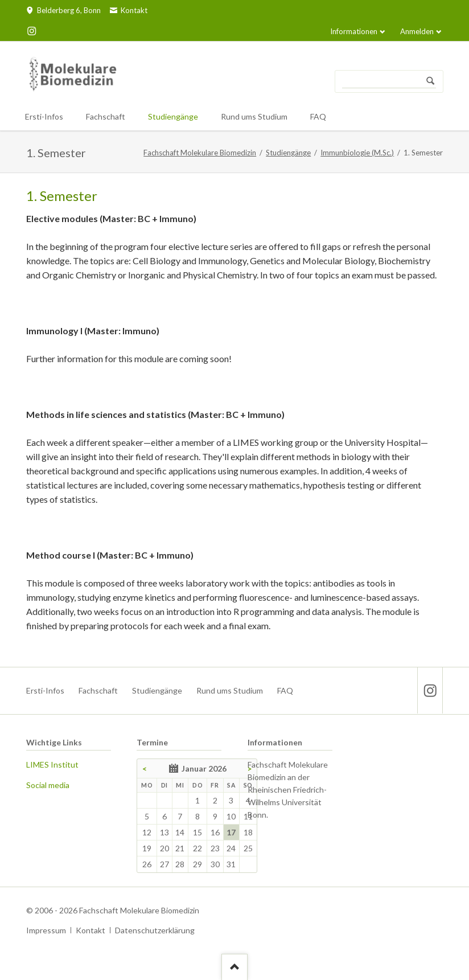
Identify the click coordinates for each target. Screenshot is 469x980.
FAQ (285, 690)
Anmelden (417, 31)
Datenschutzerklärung (155, 930)
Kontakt (90, 930)
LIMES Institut (52, 764)
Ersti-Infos (45, 690)
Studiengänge (288, 153)
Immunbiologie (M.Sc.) (357, 153)
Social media (48, 785)
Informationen (354, 31)
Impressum (46, 930)
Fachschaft (98, 690)
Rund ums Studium (230, 690)
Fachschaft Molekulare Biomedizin (200, 153)
